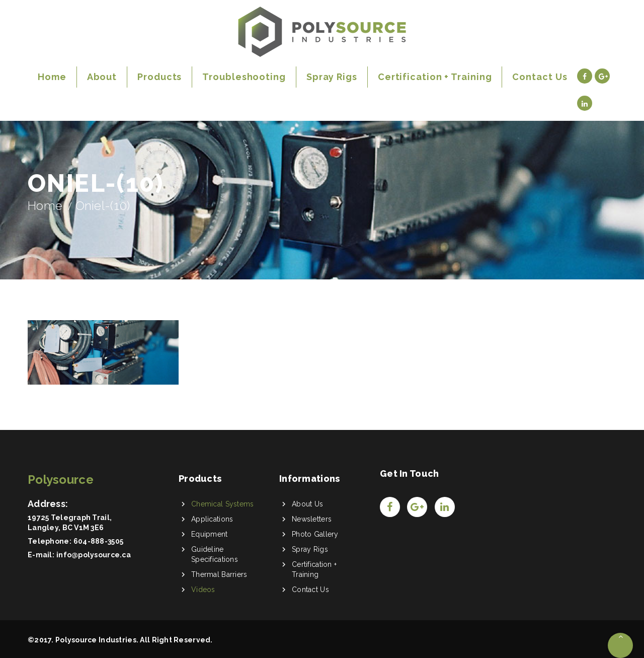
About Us (307, 504)
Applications (212, 519)
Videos (203, 590)
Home (45, 206)
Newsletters (312, 519)
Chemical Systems (222, 504)
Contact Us (310, 590)
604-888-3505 (98, 541)
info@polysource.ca (94, 555)
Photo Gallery (315, 534)
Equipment (210, 534)
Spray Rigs (310, 549)
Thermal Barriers (219, 574)
